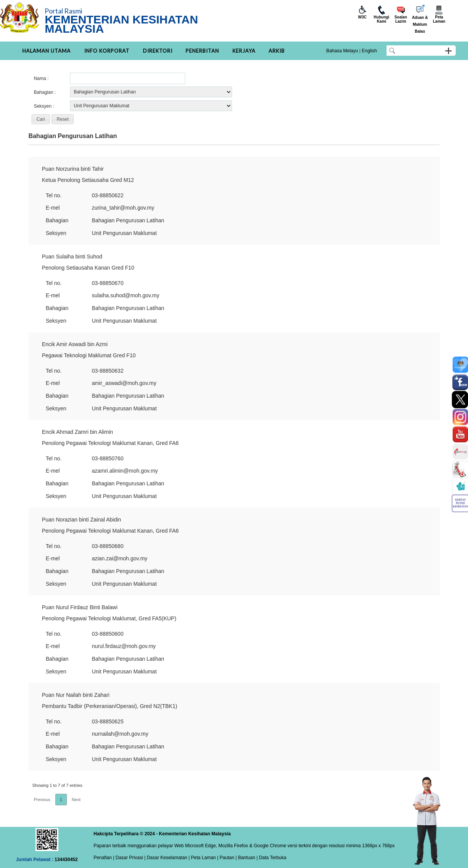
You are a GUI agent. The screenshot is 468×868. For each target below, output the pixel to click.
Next (76, 800)
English (369, 51)
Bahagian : (45, 92)
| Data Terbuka (271, 858)
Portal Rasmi (63, 11)
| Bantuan (245, 858)
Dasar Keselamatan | (168, 858)
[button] (41, 119)
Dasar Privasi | (130, 858)
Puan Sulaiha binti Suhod (72, 257)
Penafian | (104, 858)
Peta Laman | (205, 858)
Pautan (227, 858)
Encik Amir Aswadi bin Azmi (75, 344)
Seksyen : (44, 106)
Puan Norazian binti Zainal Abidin (81, 520)
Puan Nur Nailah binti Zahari (76, 695)
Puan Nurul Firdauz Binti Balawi (80, 607)
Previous (42, 800)
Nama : (41, 78)
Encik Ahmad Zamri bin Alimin (77, 432)
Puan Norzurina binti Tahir (73, 169)
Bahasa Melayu (342, 51)
